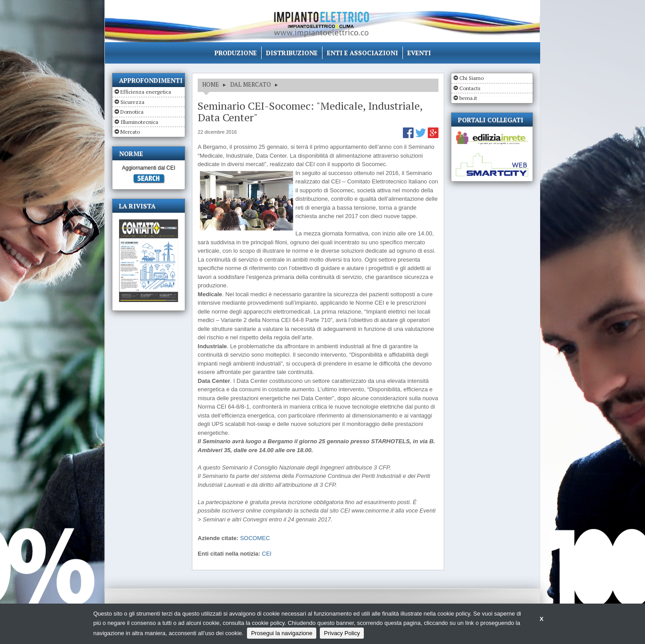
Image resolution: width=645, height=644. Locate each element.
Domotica (132, 112)
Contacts (470, 88)
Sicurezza (132, 102)
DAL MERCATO (251, 84)
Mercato (130, 132)
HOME (211, 84)
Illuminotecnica (139, 122)
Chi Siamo (472, 78)
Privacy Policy (342, 633)
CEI (267, 554)
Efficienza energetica (146, 92)
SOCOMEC (255, 538)
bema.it (468, 98)
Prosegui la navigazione (282, 633)
